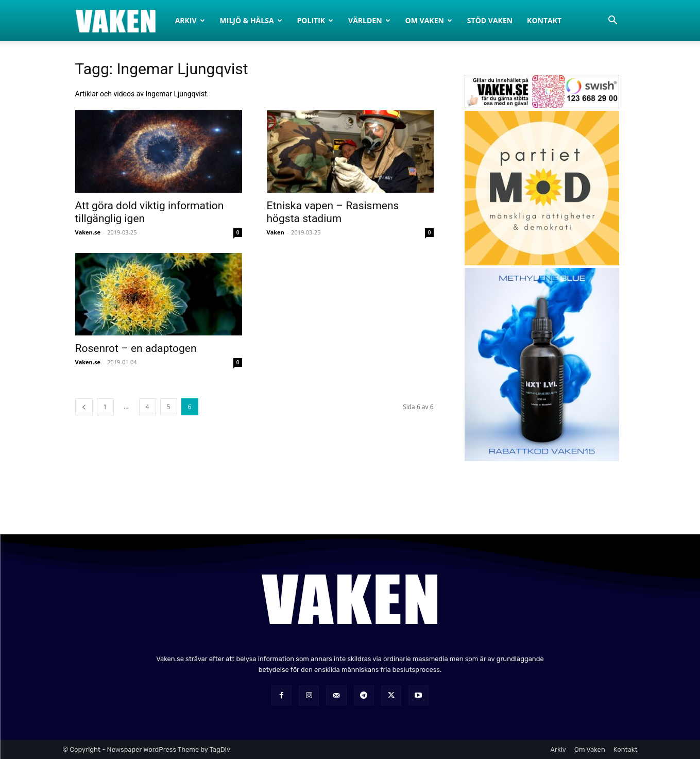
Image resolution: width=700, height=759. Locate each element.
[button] (613, 21)
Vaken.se (88, 232)
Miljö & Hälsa (251, 20)
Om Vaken (429, 20)
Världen (369, 20)
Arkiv (190, 20)
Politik (315, 20)
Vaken (276, 232)
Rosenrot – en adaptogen (136, 348)
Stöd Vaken (490, 20)
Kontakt (544, 20)
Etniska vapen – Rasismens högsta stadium (333, 212)
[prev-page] (84, 407)
